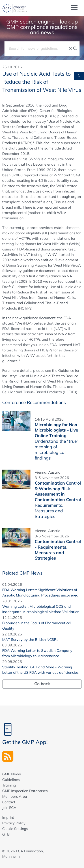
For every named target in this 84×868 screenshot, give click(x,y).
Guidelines (11, 780)
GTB (6, 834)
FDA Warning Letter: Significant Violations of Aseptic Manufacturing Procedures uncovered (40, 592)
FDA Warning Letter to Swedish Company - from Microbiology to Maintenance (39, 653)
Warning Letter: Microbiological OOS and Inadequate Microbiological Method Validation (41, 609)
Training (9, 785)
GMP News (12, 774)
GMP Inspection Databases (25, 791)
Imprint (8, 817)
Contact (9, 802)
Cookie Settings (15, 829)
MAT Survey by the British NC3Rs (30, 639)
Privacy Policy (14, 823)
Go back (42, 684)
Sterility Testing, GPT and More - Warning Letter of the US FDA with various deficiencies (40, 670)
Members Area (15, 796)
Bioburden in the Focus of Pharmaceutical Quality (37, 626)
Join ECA (9, 808)
